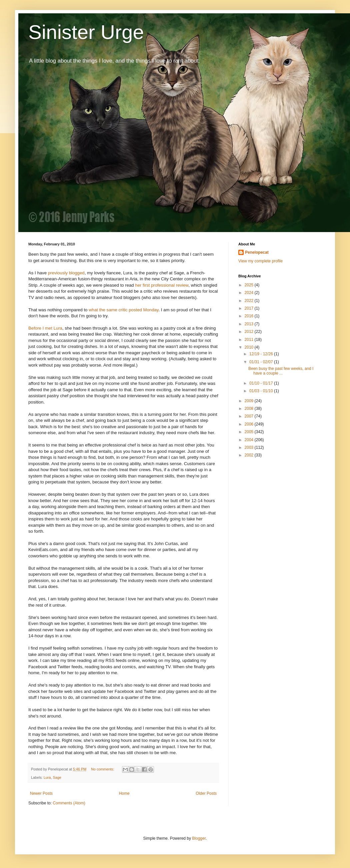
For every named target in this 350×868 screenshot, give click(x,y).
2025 (250, 285)
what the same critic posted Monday (123, 310)
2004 (250, 440)
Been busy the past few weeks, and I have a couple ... (281, 371)
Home (124, 793)
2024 (250, 293)
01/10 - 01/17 (262, 383)
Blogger (199, 838)
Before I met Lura (45, 328)
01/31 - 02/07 (262, 362)
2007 (250, 416)
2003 (250, 447)
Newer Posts (41, 793)
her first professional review (162, 285)
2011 (250, 340)
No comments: (103, 769)
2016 (250, 316)
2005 (250, 432)
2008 (250, 409)
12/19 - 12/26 (262, 354)
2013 (250, 324)
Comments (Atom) (69, 803)
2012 (250, 332)
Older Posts (206, 793)
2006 (250, 424)
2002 (250, 455)
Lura (47, 777)
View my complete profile (260, 261)
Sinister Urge (86, 32)
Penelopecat (257, 252)
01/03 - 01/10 (262, 391)
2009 (250, 401)
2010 (250, 347)
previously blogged (66, 273)
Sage (57, 777)
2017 (250, 308)
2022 (250, 301)
